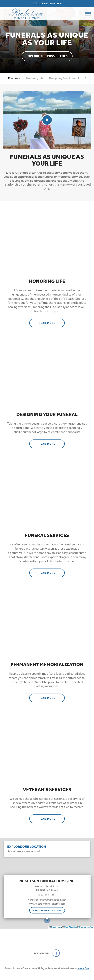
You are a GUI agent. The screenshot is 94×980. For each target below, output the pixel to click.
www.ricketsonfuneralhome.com (47, 904)
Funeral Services (47, 535)
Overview (14, 78)
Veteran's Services (47, 790)
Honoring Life (35, 78)
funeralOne (83, 968)
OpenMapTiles (70, 927)
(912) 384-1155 (52, 4)
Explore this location (47, 910)
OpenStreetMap (86, 927)
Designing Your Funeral (64, 78)
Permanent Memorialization (47, 665)
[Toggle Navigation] (85, 77)
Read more (52, 322)
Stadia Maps (56, 927)
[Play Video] (47, 120)
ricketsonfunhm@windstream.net (47, 900)
